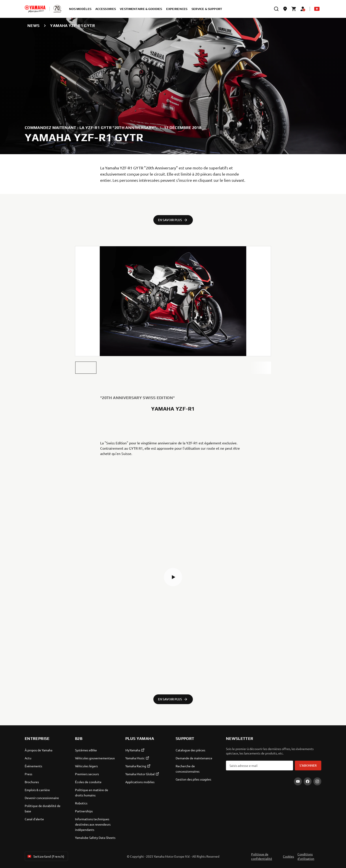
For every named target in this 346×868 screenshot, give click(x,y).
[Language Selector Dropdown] (317, 9)
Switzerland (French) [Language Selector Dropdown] (45, 856)
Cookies (288, 856)
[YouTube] (298, 781)
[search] (276, 9)
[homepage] (35, 9)
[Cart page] (294, 9)
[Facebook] (308, 781)
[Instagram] (317, 781)
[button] (86, 368)
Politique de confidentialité (262, 856)
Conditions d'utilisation (306, 856)
